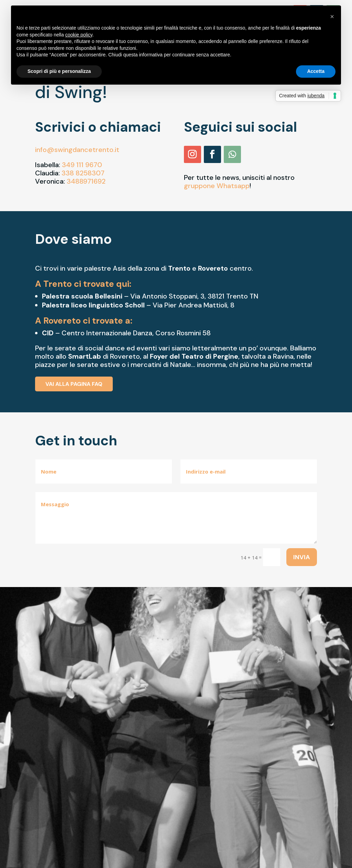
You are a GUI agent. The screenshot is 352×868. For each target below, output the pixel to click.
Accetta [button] (316, 71)
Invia (302, 557)
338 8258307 (83, 173)
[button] (332, 17)
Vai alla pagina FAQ (74, 384)
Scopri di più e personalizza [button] (59, 71)
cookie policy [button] (79, 35)
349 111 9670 (82, 165)
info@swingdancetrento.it (77, 150)
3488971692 (86, 181)
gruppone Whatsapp (217, 186)
